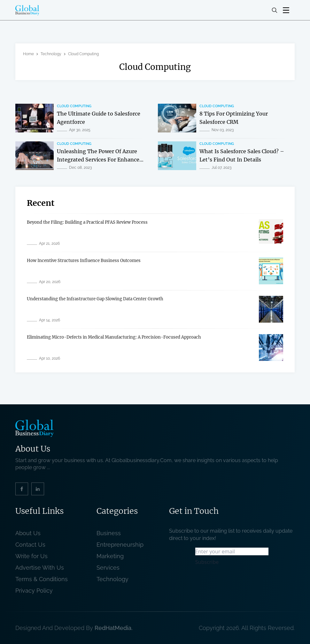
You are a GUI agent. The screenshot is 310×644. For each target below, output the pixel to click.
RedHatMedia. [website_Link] (114, 628)
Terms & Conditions (43, 579)
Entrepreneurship (120, 545)
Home (28, 54)
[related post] (35, 118)
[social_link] (22, 489)
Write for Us (31, 556)
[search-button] (275, 10)
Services (108, 568)
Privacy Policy (34, 591)
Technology (51, 54)
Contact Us (30, 545)
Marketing (110, 556)
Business (109, 533)
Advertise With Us (40, 568)
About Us (28, 533)
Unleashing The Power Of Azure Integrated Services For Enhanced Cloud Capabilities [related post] (100, 159)
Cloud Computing (74, 106)
